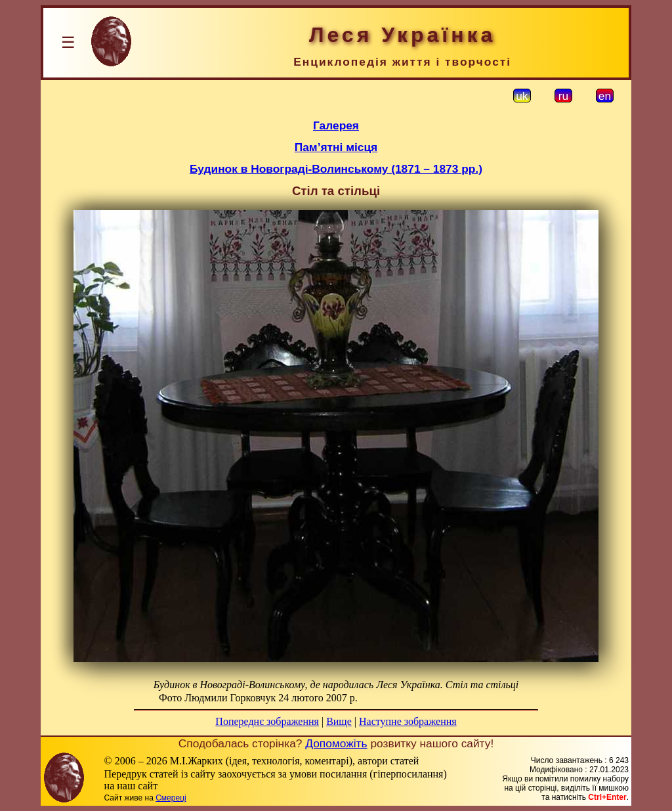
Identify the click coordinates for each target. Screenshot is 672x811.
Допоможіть (336, 743)
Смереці (171, 798)
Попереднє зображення (267, 721)
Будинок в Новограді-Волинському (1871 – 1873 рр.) (336, 169)
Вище (339, 721)
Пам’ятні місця (336, 147)
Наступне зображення (408, 721)
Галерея (336, 125)
